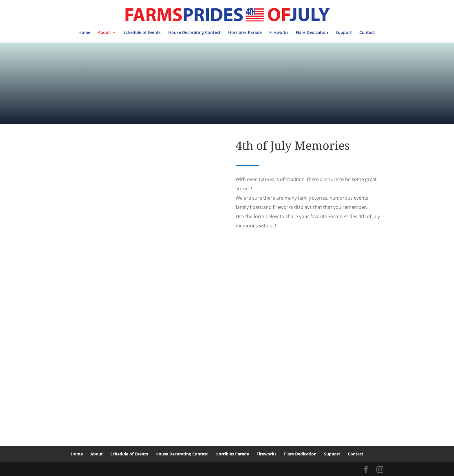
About (104, 33)
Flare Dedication (312, 33)
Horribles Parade (245, 33)
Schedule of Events (142, 33)
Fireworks (279, 33)
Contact (367, 33)
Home (84, 33)
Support (344, 33)
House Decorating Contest (194, 33)
